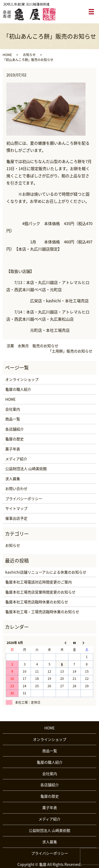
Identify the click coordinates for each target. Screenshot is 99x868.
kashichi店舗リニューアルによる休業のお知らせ (46, 572)
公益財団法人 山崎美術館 (26, 469)
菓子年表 (13, 449)
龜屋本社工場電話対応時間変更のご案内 (39, 582)
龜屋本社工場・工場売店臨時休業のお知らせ (42, 612)
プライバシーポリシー (24, 499)
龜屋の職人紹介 (18, 389)
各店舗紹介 (15, 429)
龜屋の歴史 (15, 439)
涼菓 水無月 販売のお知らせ (32, 346)
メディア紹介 (16, 459)
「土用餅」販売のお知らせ (70, 351)
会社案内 (13, 409)
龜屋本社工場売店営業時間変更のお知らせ (40, 592)
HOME (7, 55)
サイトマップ (16, 508)
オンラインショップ (22, 379)
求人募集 (13, 479)
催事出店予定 (16, 518)
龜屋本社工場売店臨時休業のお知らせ (37, 602)
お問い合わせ (16, 488)
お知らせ (29, 55)
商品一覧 (13, 419)
